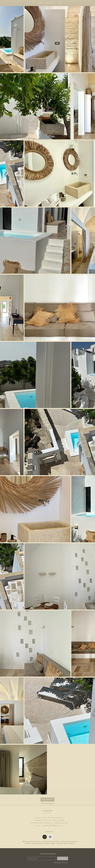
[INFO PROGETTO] (47, 799)
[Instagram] (45, 837)
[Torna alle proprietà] (47, 803)
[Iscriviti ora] (63, 858)
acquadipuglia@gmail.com (52, 825)
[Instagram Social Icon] (50, 837)
